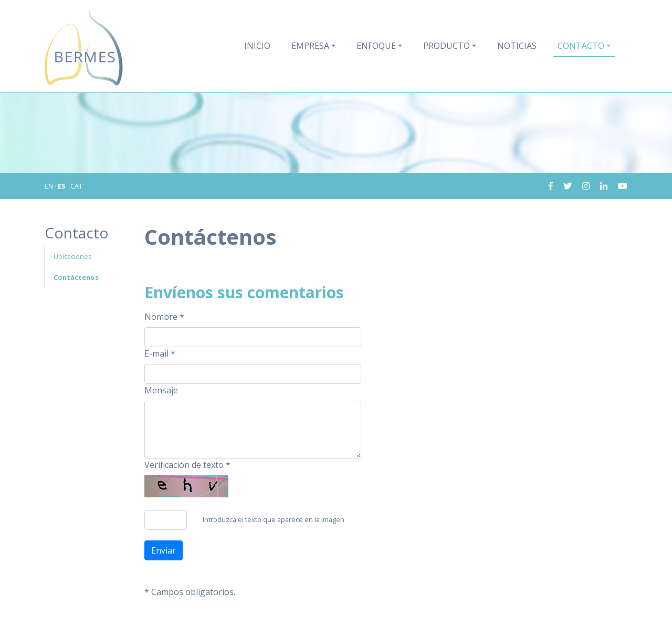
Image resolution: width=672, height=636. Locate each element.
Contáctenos (76, 277)
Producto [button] (447, 46)
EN (49, 186)
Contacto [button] (581, 46)
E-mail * (160, 353)
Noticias (517, 46)
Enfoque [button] (376, 46)
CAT (76, 186)
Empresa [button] (310, 46)
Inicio (257, 46)
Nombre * (164, 317)
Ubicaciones (73, 256)
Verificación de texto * (187, 465)
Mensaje (161, 390)
